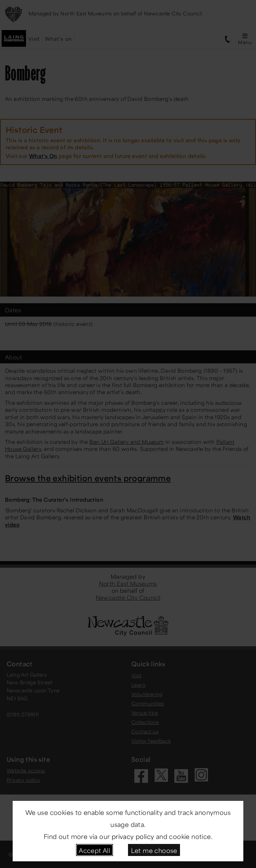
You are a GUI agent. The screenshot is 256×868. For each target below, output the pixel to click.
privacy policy (133, 836)
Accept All (94, 850)
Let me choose (154, 850)
